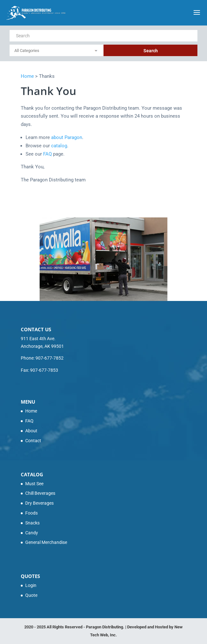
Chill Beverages (40, 493)
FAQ (47, 154)
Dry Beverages (39, 503)
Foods (31, 513)
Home (31, 411)
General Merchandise (46, 542)
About (31, 431)
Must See (34, 484)
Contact (33, 441)
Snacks (32, 523)
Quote (31, 595)
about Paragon (67, 137)
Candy (32, 533)
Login (31, 585)
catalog (59, 146)
